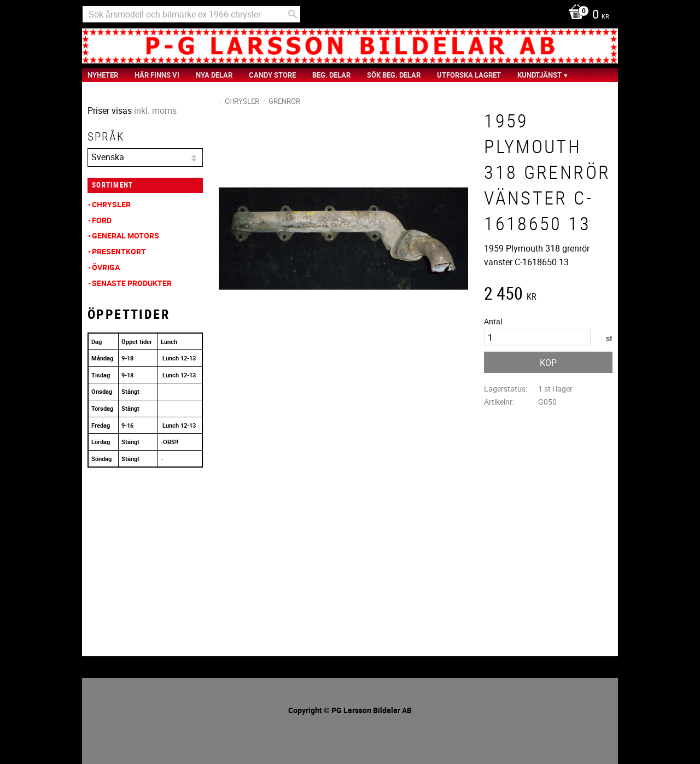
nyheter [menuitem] (103, 75)
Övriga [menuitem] (106, 267)
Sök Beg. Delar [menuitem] (394, 75)
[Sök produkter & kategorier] (191, 14)
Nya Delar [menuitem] (214, 75)
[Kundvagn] (586, 15)
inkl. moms (155, 110)
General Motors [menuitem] (126, 235)
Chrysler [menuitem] (111, 204)
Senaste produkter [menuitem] (132, 283)
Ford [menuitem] (102, 220)
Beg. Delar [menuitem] (331, 75)
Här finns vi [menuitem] (157, 75)
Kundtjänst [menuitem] (539, 75)
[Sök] (293, 14)
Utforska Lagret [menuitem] (469, 75)
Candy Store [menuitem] (272, 75)
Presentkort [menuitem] (119, 251)
